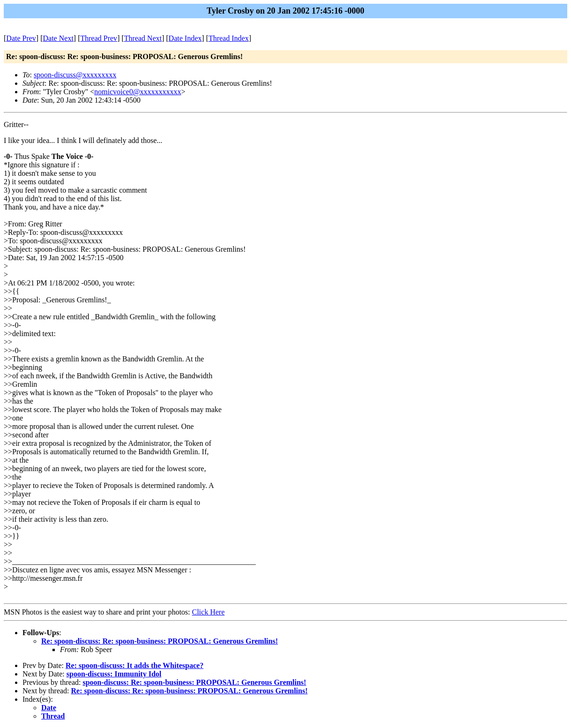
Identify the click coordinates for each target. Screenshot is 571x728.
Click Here (208, 612)
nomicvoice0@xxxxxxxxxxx (137, 92)
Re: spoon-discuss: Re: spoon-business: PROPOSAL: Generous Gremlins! (159, 641)
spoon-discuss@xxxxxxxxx (75, 75)
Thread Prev (99, 38)
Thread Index (229, 38)
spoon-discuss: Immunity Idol (114, 674)
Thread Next (143, 38)
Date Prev (21, 38)
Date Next (58, 38)
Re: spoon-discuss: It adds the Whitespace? (134, 665)
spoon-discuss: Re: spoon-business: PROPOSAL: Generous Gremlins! (194, 682)
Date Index (185, 38)
